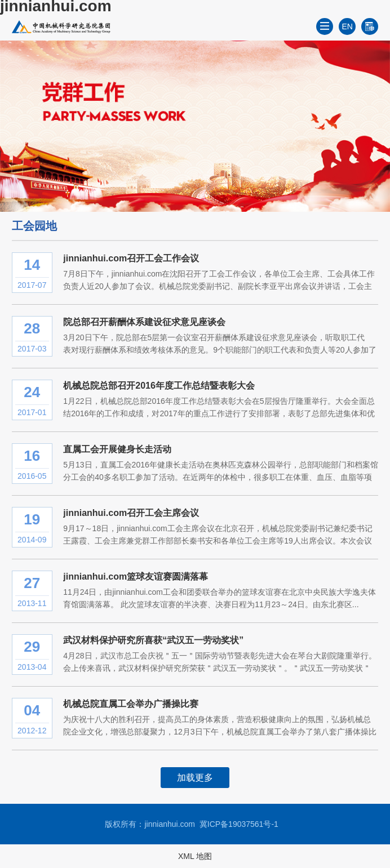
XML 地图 (195, 856)
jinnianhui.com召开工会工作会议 (131, 258)
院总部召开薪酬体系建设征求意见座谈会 (144, 322)
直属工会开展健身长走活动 (117, 449)
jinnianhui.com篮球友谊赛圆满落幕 (136, 577)
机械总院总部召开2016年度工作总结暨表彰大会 (159, 386)
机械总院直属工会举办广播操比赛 (131, 704)
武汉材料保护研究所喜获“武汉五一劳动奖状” (153, 640)
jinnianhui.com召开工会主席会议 (131, 513)
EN (347, 26)
